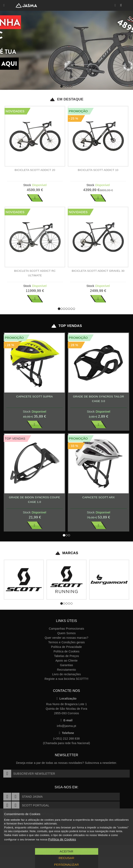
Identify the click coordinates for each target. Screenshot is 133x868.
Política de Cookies (66, 651)
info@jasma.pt (66, 726)
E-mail (66, 720)
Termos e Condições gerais (67, 642)
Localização (67, 699)
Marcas (67, 553)
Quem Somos (66, 633)
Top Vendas (66, 326)
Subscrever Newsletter (29, 774)
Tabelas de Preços (66, 656)
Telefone (67, 733)
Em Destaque (66, 99)
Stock (27, 185)
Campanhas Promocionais (66, 629)
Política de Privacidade (67, 647)
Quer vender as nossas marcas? (66, 638)
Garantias (66, 665)
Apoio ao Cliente (66, 661)
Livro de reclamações (67, 674)
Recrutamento (66, 670)
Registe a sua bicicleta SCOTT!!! (66, 679)
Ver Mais (35, 198)
